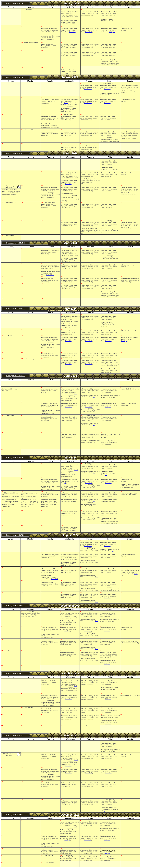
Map (109, 853)
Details (106, 853)
